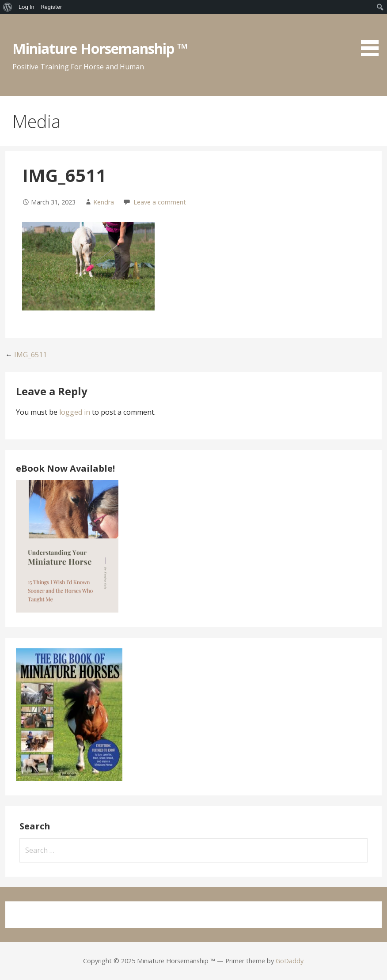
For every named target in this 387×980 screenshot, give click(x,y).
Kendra (104, 202)
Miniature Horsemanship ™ (100, 48)
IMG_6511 (30, 355)
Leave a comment (160, 202)
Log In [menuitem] (27, 7)
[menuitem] (8, 7)
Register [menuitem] (52, 7)
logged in (75, 412)
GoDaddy (290, 961)
